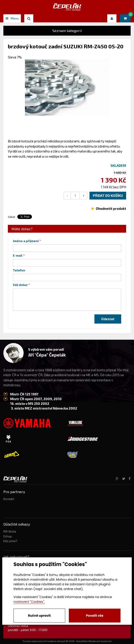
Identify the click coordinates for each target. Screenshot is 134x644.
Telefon (19, 270)
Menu (12, 18)
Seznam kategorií (67, 31)
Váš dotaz (20, 285)
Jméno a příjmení (26, 241)
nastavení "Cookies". (29, 602)
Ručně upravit (39, 616)
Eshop (8, 536)
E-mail (18, 255)
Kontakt (9, 499)
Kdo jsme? (10, 541)
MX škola (10, 531)
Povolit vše (95, 616)
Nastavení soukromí (100, 641)
